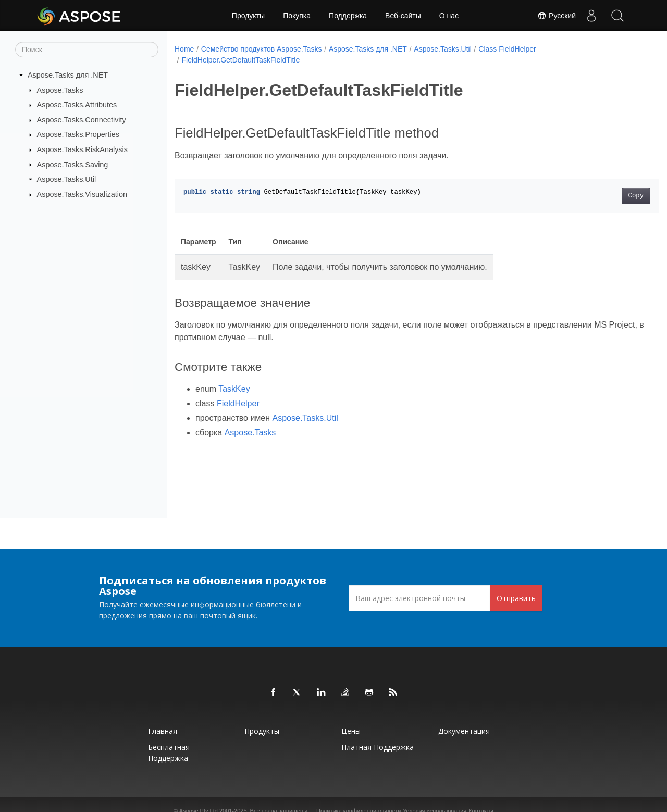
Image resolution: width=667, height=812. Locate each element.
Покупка (297, 16)
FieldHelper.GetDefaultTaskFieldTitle (240, 60)
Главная (163, 731)
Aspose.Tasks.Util (67, 179)
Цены (351, 731)
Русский (557, 16)
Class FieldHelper (507, 49)
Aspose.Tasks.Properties (78, 134)
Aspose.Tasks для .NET (68, 75)
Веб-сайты (403, 16)
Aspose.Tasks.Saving (73, 164)
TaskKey (234, 389)
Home (184, 49)
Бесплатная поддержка (169, 753)
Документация (464, 731)
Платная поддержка (378, 747)
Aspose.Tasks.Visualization (82, 194)
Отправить (516, 598)
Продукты (248, 16)
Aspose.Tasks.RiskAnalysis (82, 149)
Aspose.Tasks (60, 90)
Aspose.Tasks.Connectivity (82, 120)
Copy (602, 196)
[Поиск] (87, 49)
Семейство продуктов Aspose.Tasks (262, 49)
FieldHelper (238, 403)
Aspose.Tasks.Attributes (77, 105)
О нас (449, 16)
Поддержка (348, 16)
